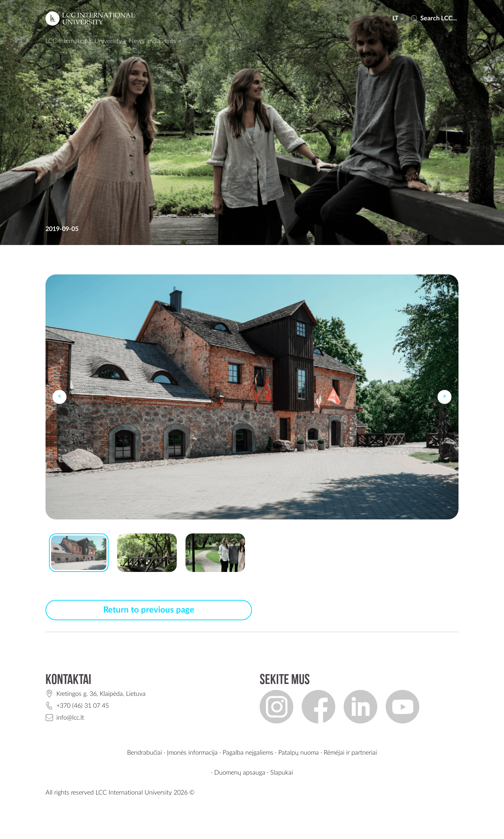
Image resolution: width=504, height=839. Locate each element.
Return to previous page (149, 610)
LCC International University (84, 41)
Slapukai (282, 773)
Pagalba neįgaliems (248, 753)
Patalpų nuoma (299, 753)
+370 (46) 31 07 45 (83, 706)
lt (399, 19)
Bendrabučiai (145, 753)
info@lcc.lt (70, 718)
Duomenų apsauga (240, 773)
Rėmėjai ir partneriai (350, 753)
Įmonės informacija (192, 753)
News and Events (152, 41)
